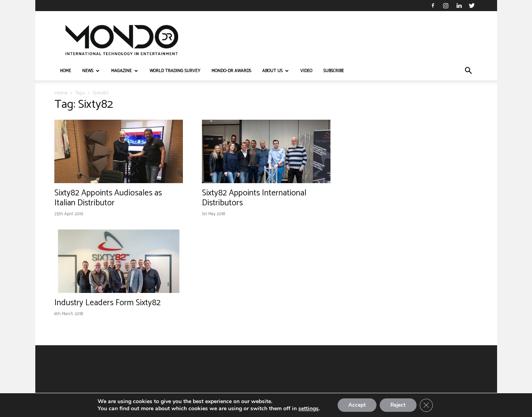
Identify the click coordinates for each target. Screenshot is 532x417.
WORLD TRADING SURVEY (175, 71)
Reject (399, 405)
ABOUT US (276, 71)
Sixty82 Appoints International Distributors (254, 198)
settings (305, 408)
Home (61, 93)
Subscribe (334, 71)
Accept (355, 405)
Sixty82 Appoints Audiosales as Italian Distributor (108, 198)
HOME (65, 71)
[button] (469, 72)
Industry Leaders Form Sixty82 (108, 303)
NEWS (91, 71)
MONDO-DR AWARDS (231, 71)
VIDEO (306, 71)
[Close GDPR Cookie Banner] (429, 405)
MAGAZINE (125, 71)
